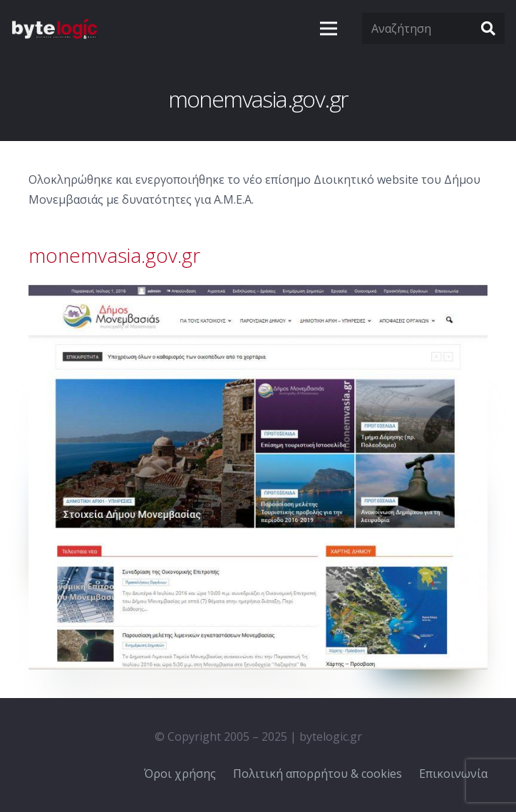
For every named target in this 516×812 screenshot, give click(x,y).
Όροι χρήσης (180, 774)
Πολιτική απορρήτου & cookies (318, 774)
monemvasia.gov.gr (114, 255)
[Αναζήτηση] (433, 29)
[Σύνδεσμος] (54, 28)
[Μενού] (329, 28)
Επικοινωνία (453, 774)
